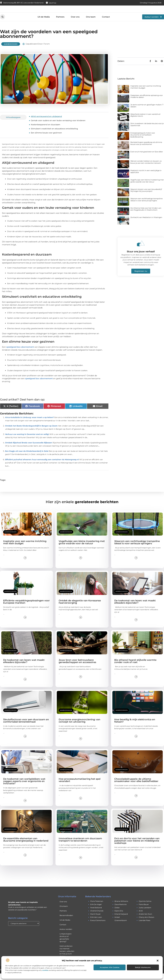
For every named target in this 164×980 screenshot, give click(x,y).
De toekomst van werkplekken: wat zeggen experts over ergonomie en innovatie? (24, 788)
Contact (106, 23)
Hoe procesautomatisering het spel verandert (80, 787)
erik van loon (96, 924)
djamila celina (145, 908)
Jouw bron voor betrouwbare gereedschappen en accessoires (77, 668)
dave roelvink (121, 911)
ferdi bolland (96, 914)
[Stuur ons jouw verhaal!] (141, 250)
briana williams (121, 908)
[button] (158, 961)
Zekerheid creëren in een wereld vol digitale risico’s (145, 121)
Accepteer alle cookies (110, 967)
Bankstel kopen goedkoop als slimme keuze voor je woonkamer (146, 150)
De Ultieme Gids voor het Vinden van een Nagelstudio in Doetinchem (146, 215)
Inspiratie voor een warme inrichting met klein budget (146, 93)
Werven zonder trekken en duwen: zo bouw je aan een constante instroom (146, 169)
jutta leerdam (145, 914)
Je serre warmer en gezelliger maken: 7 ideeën (147, 112)
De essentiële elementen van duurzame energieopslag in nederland (26, 846)
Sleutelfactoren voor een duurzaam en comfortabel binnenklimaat (26, 727)
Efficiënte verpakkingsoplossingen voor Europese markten (26, 608)
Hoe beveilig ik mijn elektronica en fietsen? (135, 727)
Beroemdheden (66, 922)
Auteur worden (66, 936)
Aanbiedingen (11, 51)
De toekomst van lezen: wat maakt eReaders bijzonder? (135, 608)
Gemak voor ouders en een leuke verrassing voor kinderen (58, 127)
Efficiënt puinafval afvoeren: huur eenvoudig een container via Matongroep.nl (42, 466)
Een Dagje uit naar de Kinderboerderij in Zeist (27, 457)
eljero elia (119, 917)
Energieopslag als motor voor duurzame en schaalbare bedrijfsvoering (143, 141)
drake (117, 914)
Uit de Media (44, 23)
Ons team (91, 23)
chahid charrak (97, 917)
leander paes (144, 927)
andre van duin (145, 920)
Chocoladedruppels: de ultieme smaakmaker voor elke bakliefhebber (136, 787)
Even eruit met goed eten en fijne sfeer (147, 158)
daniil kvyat (95, 920)
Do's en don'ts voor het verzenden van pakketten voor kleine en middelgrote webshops (137, 847)
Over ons (75, 23)
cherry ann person (147, 924)
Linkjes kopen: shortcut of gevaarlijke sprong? (66, 944)
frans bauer (144, 911)
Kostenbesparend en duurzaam (46, 131)
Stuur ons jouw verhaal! (141, 258)
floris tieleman (97, 908)
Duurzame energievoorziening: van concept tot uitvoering (79, 727)
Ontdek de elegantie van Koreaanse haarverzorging (80, 608)
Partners (60, 23)
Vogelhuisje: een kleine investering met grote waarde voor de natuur (147, 187)
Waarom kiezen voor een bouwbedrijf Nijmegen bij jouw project (146, 197)
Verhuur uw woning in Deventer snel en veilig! (27, 441)
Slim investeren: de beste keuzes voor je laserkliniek (147, 131)
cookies (45, 970)
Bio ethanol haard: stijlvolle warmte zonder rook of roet (135, 668)
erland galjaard (121, 920)
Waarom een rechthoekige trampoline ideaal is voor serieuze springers (147, 206)
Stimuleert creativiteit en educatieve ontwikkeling (54, 135)
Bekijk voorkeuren (143, 967)
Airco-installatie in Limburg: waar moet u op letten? (29, 424)
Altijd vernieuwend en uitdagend (46, 123)
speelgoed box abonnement (20, 353)
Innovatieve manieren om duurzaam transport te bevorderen (80, 846)
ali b (141, 917)
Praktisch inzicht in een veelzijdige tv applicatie (146, 178)
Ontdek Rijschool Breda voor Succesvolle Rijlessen (29, 449)
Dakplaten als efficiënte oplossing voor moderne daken (147, 103)
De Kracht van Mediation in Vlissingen (146, 224)
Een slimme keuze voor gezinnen (46, 139)
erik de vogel (96, 911)
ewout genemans (98, 927)
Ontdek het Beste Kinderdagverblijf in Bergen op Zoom (31, 432)
